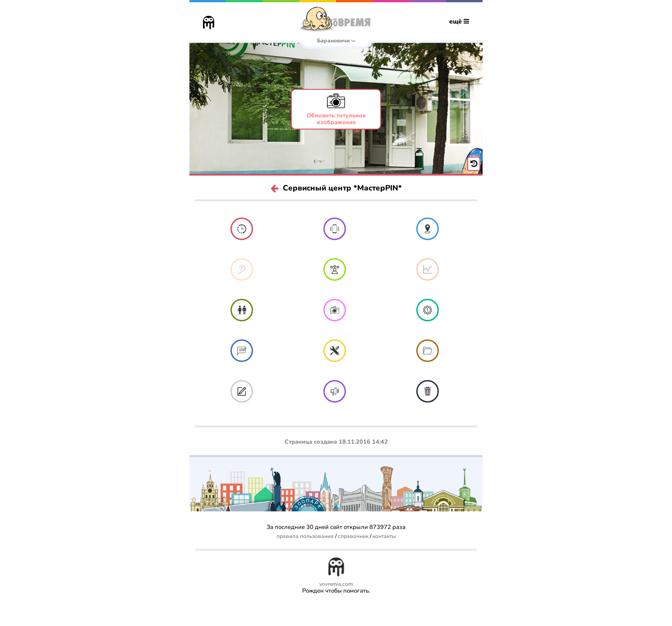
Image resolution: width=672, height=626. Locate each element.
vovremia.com (336, 584)
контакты (384, 536)
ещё (459, 21)
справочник (353, 536)
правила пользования (305, 536)
